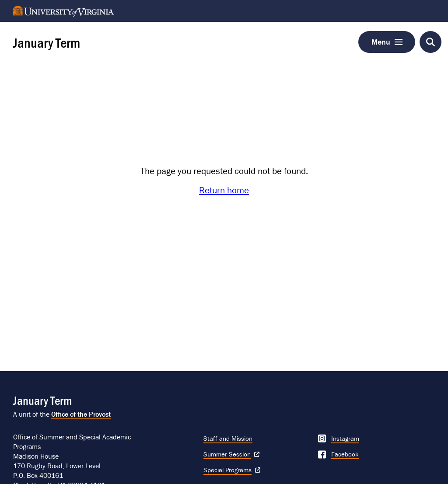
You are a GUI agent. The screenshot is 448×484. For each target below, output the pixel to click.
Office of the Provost (81, 414)
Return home (224, 190)
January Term (47, 42)
